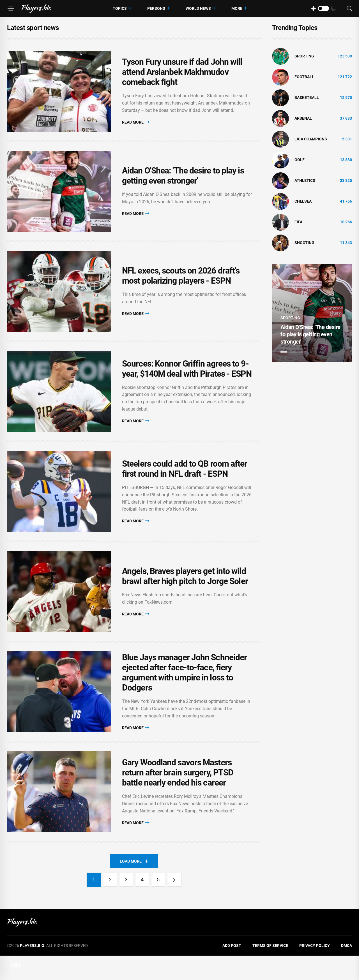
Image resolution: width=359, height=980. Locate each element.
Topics (120, 8)
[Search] (349, 9)
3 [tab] (303, 352)
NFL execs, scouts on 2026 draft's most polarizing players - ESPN (181, 283)
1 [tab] (284, 352)
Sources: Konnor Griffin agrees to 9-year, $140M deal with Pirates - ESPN (187, 379)
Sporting (304, 56)
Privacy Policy (315, 970)
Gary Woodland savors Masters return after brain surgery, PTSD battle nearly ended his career (178, 795)
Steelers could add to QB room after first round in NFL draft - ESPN (185, 482)
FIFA (298, 222)
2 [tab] (293, 352)
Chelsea (303, 201)
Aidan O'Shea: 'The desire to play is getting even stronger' (183, 180)
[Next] (175, 904)
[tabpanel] (312, 313)
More (237, 8)
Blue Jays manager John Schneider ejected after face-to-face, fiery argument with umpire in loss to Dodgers (184, 692)
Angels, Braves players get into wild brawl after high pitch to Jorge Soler (185, 593)
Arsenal (303, 118)
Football (304, 77)
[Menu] (11, 8)
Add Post (232, 970)
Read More (136, 123)
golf (300, 160)
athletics (305, 180)
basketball (307, 98)
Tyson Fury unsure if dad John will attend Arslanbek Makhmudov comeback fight (182, 74)
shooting (304, 243)
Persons (156, 8)
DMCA (347, 970)
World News (198, 8)
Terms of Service (270, 970)
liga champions (311, 139)
